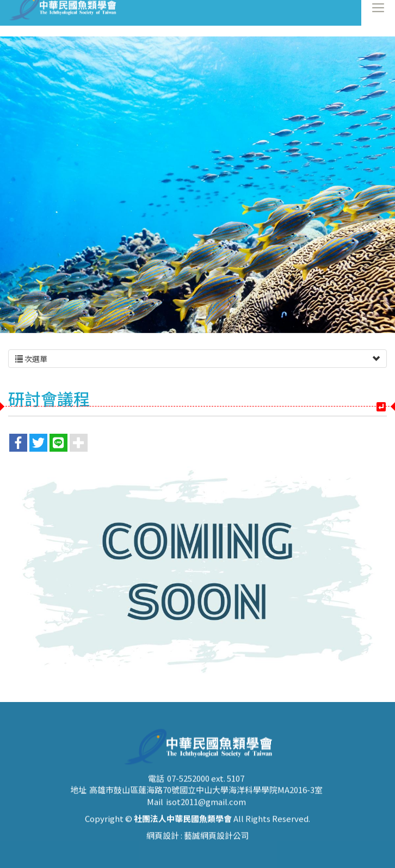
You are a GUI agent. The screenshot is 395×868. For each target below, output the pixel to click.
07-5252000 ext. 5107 (206, 797)
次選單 (197, 359)
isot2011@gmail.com (206, 820)
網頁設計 (163, 855)
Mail (155, 820)
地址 (78, 808)
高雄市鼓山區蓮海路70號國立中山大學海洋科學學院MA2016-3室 (206, 808)
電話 (156, 797)
